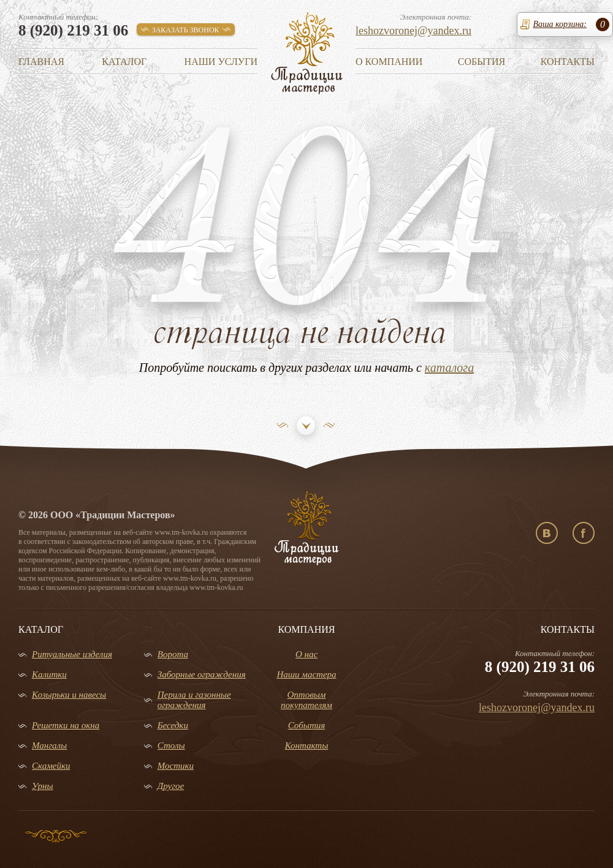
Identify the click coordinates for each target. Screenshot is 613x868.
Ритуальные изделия (72, 654)
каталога (449, 368)
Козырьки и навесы (69, 695)
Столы (171, 745)
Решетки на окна (66, 725)
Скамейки (51, 766)
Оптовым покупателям (306, 700)
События (482, 62)
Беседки (173, 725)
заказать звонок (186, 30)
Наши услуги (221, 62)
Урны (43, 786)
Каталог (124, 62)
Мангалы (49, 745)
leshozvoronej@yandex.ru (413, 31)
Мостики (176, 766)
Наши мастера (306, 674)
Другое (171, 786)
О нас (306, 654)
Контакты (568, 62)
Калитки (49, 674)
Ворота (173, 654)
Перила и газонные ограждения (194, 700)
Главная (41, 62)
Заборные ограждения (202, 674)
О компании (389, 62)
